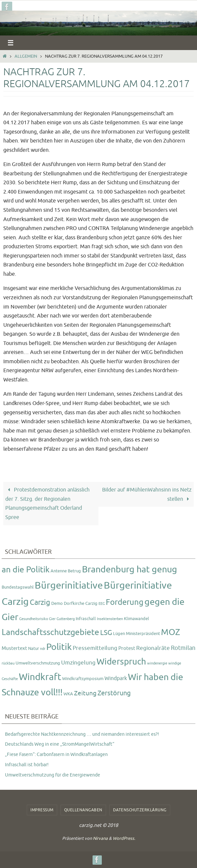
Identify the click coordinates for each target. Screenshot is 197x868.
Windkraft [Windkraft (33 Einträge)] (40, 677)
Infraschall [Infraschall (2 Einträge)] (86, 619)
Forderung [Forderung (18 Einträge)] (125, 602)
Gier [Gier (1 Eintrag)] (52, 619)
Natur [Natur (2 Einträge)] (34, 648)
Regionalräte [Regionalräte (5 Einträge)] (153, 648)
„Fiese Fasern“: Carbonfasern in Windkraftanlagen (56, 754)
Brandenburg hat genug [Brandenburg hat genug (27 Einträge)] (130, 569)
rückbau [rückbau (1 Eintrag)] (8, 663)
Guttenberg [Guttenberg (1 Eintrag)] (66, 619)
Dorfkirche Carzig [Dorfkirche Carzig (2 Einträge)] (81, 603)
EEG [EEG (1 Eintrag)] (102, 604)
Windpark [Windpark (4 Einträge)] (116, 678)
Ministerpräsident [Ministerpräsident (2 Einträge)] (143, 634)
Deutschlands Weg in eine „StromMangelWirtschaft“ (60, 744)
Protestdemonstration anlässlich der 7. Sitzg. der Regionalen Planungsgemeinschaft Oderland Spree (48, 503)
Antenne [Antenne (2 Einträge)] (59, 571)
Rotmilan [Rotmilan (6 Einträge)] (183, 648)
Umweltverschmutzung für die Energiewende (53, 775)
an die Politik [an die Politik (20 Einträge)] (26, 570)
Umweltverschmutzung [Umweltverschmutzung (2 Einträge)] (38, 663)
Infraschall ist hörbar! (27, 765)
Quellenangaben (83, 810)
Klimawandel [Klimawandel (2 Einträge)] (137, 619)
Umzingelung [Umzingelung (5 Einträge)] (78, 663)
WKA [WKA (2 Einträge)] (68, 694)
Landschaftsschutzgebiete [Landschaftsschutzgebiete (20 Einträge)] (50, 632)
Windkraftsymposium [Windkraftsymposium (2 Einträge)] (83, 679)
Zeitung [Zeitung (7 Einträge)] (85, 693)
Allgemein (26, 56)
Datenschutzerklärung (140, 810)
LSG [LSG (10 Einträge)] (106, 633)
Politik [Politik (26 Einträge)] (59, 647)
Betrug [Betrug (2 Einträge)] (74, 571)
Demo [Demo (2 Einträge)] (57, 603)
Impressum (42, 810)
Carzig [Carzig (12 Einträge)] (40, 603)
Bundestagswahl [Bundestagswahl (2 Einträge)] (18, 587)
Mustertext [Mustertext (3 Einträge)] (14, 648)
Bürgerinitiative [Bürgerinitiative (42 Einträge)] (69, 585)
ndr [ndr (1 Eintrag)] (43, 649)
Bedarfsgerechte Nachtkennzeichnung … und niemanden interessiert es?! (82, 734)
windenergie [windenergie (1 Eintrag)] (157, 663)
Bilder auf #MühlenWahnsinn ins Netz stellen (147, 494)
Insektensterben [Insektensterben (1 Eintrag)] (110, 619)
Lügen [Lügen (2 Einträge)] (119, 634)
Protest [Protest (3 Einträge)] (127, 648)
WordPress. (124, 838)
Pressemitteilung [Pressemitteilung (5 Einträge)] (95, 648)
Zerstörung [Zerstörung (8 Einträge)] (114, 693)
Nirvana (100, 838)
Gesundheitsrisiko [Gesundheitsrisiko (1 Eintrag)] (34, 619)
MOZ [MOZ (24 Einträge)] (171, 632)
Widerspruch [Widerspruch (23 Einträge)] (121, 662)
